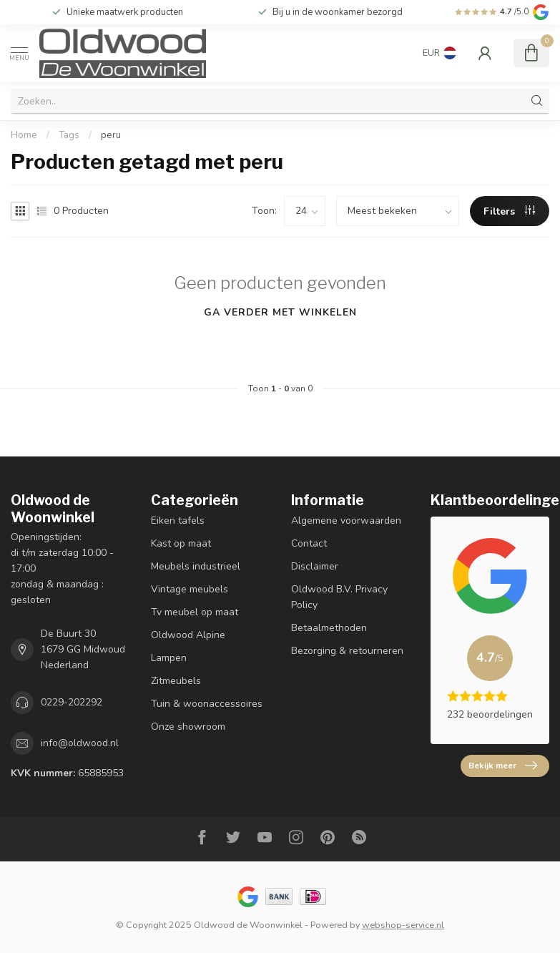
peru (111, 135)
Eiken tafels (178, 521)
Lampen (169, 658)
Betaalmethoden (329, 628)
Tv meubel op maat (195, 612)
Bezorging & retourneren (347, 651)
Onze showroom (188, 727)
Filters (509, 211)
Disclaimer (315, 566)
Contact (309, 543)
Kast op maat (181, 543)
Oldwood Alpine (188, 635)
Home (24, 135)
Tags (69, 135)
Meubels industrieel (196, 566)
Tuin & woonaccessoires (207, 704)
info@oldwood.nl (80, 743)
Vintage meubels (190, 589)
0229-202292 (72, 702)
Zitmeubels (176, 681)
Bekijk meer (503, 766)
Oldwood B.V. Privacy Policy (339, 597)
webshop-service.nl (403, 925)
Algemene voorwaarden (346, 521)
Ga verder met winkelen (280, 312)
